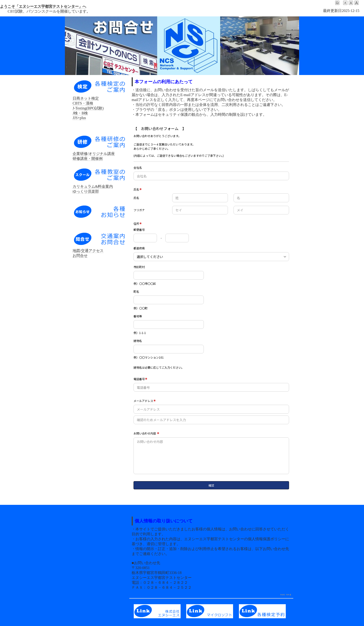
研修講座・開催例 (88, 159)
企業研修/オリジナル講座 (94, 154)
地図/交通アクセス (88, 251)
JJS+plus (79, 118)
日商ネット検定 (86, 98)
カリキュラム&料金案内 (93, 186)
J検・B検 (80, 113)
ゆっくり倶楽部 (86, 191)
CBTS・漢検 (83, 103)
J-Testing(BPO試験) (88, 108)
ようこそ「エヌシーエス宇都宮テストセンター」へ (43, 6)
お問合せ (80, 256)
